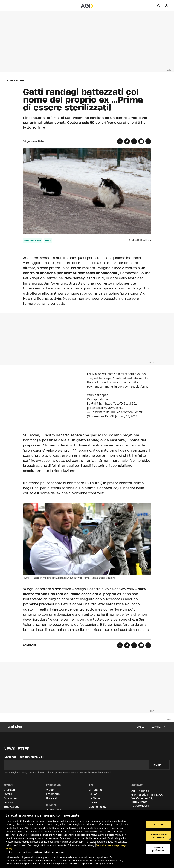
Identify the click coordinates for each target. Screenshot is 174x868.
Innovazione (11, 807)
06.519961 (143, 806)
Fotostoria (53, 794)
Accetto (158, 824)
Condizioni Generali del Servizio (95, 773)
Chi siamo (95, 790)
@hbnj (101, 403)
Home (10, 80)
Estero (20, 80)
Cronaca (9, 790)
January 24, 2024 (126, 416)
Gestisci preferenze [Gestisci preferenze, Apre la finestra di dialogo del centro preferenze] (158, 849)
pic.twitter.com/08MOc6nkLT (106, 408)
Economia (10, 798)
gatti (48, 240)
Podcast (52, 798)
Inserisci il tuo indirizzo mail (24, 757)
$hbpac (104, 399)
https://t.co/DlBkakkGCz (121, 403)
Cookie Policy (98, 807)
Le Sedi (94, 794)
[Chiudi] (170, 839)
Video (50, 790)
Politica (8, 802)
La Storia (95, 798)
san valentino (33, 240)
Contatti (94, 802)
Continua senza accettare (158, 836)
